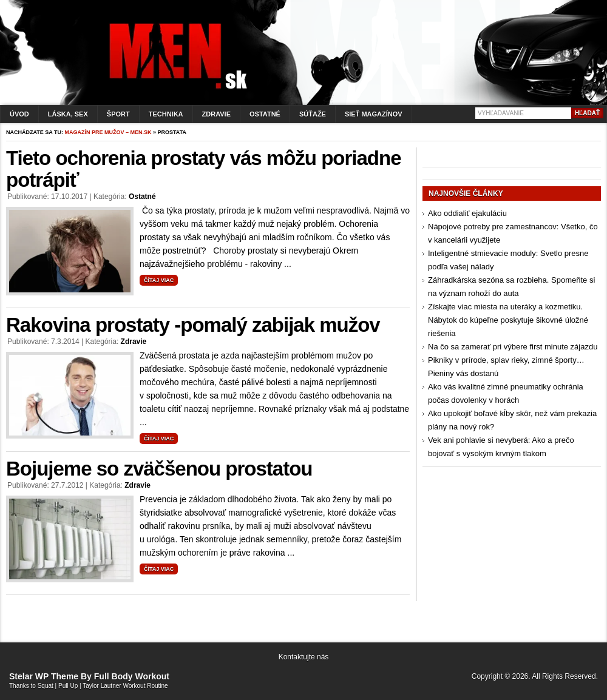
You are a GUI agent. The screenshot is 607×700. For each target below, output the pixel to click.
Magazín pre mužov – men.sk (108, 132)
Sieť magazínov (374, 114)
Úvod (19, 114)
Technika (166, 114)
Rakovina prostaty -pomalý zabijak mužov (193, 325)
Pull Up (68, 686)
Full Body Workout (132, 676)
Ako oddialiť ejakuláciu (467, 213)
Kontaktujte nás (304, 657)
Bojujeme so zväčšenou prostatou (159, 469)
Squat (46, 686)
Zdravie (216, 114)
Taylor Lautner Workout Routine (125, 686)
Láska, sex (68, 114)
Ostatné (265, 114)
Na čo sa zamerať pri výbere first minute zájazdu (513, 347)
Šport (118, 114)
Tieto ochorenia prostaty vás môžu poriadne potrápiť (204, 169)
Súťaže (313, 114)
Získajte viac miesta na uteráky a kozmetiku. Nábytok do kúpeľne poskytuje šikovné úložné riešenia (508, 320)
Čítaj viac (159, 280)
